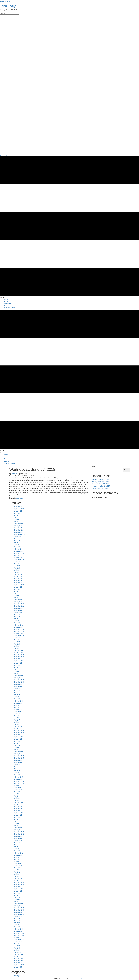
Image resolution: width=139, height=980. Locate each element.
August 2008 (18, 942)
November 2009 (19, 910)
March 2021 (18, 623)
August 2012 (18, 840)
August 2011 (18, 866)
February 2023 (18, 574)
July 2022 (17, 589)
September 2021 (19, 610)
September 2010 (19, 889)
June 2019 (17, 667)
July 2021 (17, 614)
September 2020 (19, 636)
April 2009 (17, 925)
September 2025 (19, 509)
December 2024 (19, 528)
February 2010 (18, 904)
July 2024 (17, 538)
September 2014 (19, 788)
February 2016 (18, 752)
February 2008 (18, 954)
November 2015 (19, 758)
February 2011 (18, 878)
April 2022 (17, 595)
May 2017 (17, 720)
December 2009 (19, 908)
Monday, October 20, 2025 (100, 482)
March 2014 (18, 800)
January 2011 (18, 880)
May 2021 (17, 619)
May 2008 (17, 948)
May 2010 (17, 897)
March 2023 (18, 572)
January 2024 (18, 551)
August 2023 (18, 562)
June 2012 (17, 845)
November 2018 (19, 682)
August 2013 (18, 815)
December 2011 (19, 857)
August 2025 (18, 511)
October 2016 (18, 735)
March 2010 (18, 902)
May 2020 (17, 644)
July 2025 (17, 513)
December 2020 (19, 629)
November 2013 (19, 809)
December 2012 (19, 832)
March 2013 (18, 826)
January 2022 (18, 602)
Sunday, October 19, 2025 (100, 484)
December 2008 (19, 933)
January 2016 (18, 754)
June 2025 (17, 515)
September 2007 (19, 965)
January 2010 (18, 906)
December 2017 (19, 705)
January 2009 (18, 931)
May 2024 (17, 543)
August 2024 (18, 536)
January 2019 (18, 678)
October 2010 (18, 887)
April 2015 (17, 773)
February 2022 (18, 600)
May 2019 (17, 669)
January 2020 (18, 652)
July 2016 (17, 741)
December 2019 (19, 655)
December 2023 (19, 553)
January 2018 (18, 703)
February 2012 (18, 853)
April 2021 (17, 621)
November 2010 (19, 885)
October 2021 (18, 608)
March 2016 (18, 750)
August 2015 (18, 764)
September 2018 (19, 686)
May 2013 (17, 821)
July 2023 (17, 564)
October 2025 (18, 507)
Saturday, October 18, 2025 (101, 486)
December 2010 (19, 883)
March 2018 (18, 699)
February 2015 (18, 777)
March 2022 (18, 598)
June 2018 (17, 693)
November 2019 (19, 657)
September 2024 (19, 534)
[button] (3, 155)
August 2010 (18, 891)
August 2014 (18, 790)
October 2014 (18, 785)
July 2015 (17, 766)
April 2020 (17, 646)
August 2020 (18, 638)
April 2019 (17, 671)
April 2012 (17, 849)
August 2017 (18, 714)
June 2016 (17, 743)
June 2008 (17, 946)
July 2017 (17, 716)
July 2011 (17, 868)
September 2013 (19, 813)
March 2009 (18, 927)
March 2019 (18, 674)
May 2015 (17, 771)
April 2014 (17, 798)
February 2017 (18, 726)
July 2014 (17, 792)
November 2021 (19, 606)
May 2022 (17, 593)
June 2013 (17, 819)
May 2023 (17, 568)
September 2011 (19, 864)
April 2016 (17, 747)
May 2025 (17, 517)
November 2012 (19, 834)
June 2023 (17, 566)
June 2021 (17, 617)
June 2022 (17, 591)
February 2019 (18, 676)
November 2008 (19, 935)
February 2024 (18, 549)
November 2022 (19, 581)
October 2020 (18, 633)
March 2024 (18, 547)
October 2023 (18, 557)
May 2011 (17, 872)
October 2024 (18, 532)
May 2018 (17, 695)
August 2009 (18, 916)
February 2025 (18, 524)
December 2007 (19, 959)
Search (94, 466)
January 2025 (18, 526)
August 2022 (18, 587)
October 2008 (18, 937)
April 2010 (17, 899)
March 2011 (18, 876)
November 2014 (19, 783)
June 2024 (17, 541)
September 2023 (19, 560)
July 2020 (17, 640)
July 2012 (17, 842)
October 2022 (18, 583)
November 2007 (19, 961)
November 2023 (19, 555)
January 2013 (18, 830)
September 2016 (19, 737)
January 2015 (18, 779)
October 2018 (18, 684)
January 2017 (18, 728)
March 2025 (18, 522)
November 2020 (19, 631)
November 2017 (19, 707)
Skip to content (5, 1)
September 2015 (19, 762)
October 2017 (18, 709)
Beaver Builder (80, 979)
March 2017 (18, 724)
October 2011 (18, 861)
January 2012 (18, 855)
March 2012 (18, 851)
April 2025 (17, 519)
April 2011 (17, 874)
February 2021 (18, 625)
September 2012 (19, 838)
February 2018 (18, 701)
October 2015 (18, 760)
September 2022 (19, 585)
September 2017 (19, 712)
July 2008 (17, 944)
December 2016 (19, 731)
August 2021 (18, 612)
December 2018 (19, 680)
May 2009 (17, 923)
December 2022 (19, 579)
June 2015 (17, 769)
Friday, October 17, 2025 (100, 488)
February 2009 (18, 929)
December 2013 (19, 807)
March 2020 (18, 648)
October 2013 (18, 811)
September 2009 (19, 914)
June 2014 (17, 794)
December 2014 (19, 781)
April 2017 (17, 722)
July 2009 (17, 918)
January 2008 (18, 956)
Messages (19, 498)
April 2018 (17, 697)
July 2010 (17, 893)
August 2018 (18, 688)
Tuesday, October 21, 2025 (101, 480)
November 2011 (19, 859)
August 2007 (18, 967)
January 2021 (18, 627)
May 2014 (17, 796)
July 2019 (17, 665)
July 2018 (17, 690)
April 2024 (17, 545)
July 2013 (17, 817)
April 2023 (17, 570)
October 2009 (18, 912)
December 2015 (19, 756)
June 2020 (17, 642)
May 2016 (17, 745)
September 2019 (19, 661)
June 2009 (17, 921)
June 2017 (17, 718)
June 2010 (17, 895)
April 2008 (17, 950)
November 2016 (19, 733)
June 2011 (17, 870)
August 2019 (18, 663)
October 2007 (18, 963)
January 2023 (18, 576)
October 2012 (18, 836)
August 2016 (18, 739)
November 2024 (19, 530)
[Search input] (10, 13)
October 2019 (18, 659)
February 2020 (18, 650)
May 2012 (17, 847)
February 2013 (18, 828)
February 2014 (18, 802)
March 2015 (18, 775)
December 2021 (19, 604)
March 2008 (18, 952)
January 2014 (18, 804)
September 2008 (19, 940)
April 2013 (17, 823)
